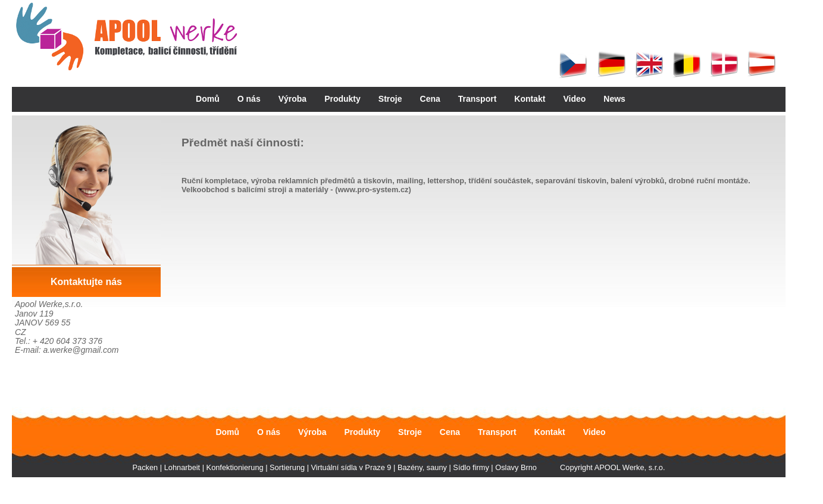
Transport (478, 99)
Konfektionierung (235, 467)
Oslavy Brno (516, 467)
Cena (430, 99)
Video (574, 99)
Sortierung (287, 467)
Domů (208, 99)
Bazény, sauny (422, 467)
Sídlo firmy (471, 467)
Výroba (292, 99)
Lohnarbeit (182, 467)
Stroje (390, 99)
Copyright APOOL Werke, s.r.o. (612, 467)
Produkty (342, 99)
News (614, 99)
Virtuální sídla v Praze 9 (351, 467)
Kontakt (530, 99)
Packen (145, 467)
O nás (249, 99)
